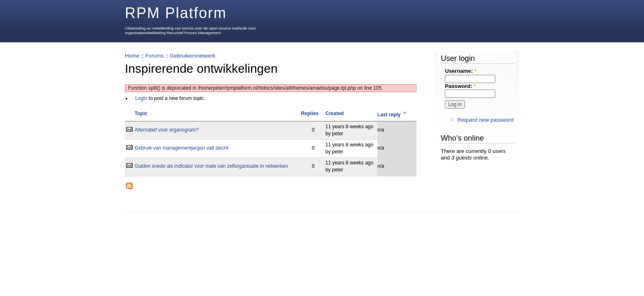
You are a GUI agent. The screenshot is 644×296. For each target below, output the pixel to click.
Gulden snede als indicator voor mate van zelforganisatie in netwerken (212, 166)
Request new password (485, 120)
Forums (155, 56)
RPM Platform (176, 13)
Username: (461, 71)
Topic (141, 113)
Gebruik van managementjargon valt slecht (182, 148)
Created (335, 113)
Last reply (393, 115)
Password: (460, 86)
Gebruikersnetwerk (192, 56)
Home (132, 56)
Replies (310, 113)
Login (141, 98)
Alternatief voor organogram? (167, 130)
